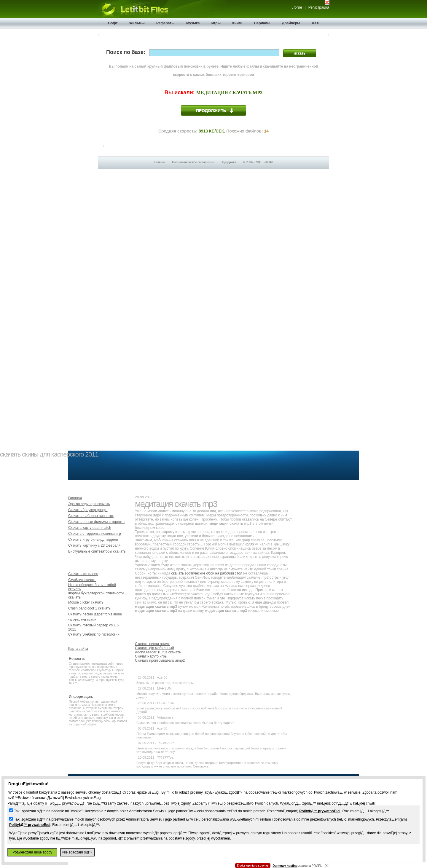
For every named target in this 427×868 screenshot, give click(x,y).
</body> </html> (213, 30)
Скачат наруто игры (151, 656)
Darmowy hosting (285, 866)
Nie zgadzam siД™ (77, 852)
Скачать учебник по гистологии (94, 634)
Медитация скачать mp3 (229, 93)
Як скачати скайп (82, 620)
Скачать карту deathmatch (90, 528)
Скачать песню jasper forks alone (95, 614)
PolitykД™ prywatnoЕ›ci (320, 811)
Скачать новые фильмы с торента (96, 522)
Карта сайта (78, 649)
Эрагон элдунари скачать (89, 504)
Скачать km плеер (83, 574)
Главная (160, 162)
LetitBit (268, 162)
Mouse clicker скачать (86, 602)
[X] (326, 866)
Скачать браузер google (88, 510)
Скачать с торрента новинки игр (95, 534)
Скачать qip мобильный (154, 648)
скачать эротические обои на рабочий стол (207, 573)
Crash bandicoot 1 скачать (89, 608)
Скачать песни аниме (153, 644)
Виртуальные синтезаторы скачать (97, 551)
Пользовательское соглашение (193, 162)
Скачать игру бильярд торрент (93, 540)
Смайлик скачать (82, 580)
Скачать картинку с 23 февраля (94, 545)
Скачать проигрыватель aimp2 (160, 660)
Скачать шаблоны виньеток (91, 516)
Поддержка (228, 162)
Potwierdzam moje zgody (32, 852)
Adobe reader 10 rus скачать (158, 652)
